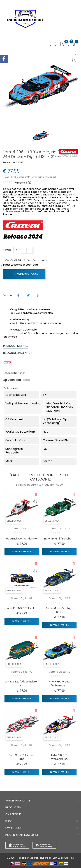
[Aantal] (16, 250)
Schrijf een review (37, 260)
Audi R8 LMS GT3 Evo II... (22, 608)
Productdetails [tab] (16, 346)
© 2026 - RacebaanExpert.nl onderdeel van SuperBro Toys (40, 858)
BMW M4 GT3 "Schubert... (59, 539)
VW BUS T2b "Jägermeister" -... (22, 684)
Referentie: (9, 162)
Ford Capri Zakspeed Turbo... (22, 757)
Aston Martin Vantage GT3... (59, 610)
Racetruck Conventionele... (22, 539)
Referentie (10, 373)
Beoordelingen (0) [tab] (17, 353)
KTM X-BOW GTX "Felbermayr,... (59, 684)
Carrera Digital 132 (22, 529)
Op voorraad (12, 380)
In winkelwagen (24, 274)
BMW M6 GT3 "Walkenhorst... (59, 757)
